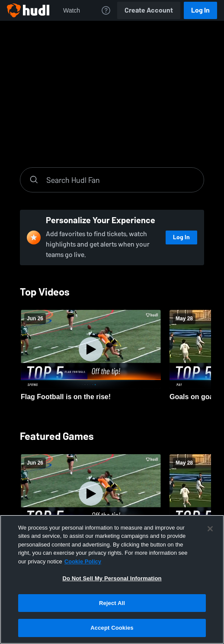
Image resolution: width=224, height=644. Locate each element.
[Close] (210, 529)
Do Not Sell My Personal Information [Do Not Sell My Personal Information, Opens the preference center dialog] (112, 578)
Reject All (112, 603)
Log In (200, 10)
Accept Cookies (112, 628)
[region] (112, 579)
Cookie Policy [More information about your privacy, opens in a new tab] (83, 561)
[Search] (121, 180)
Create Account (149, 10)
